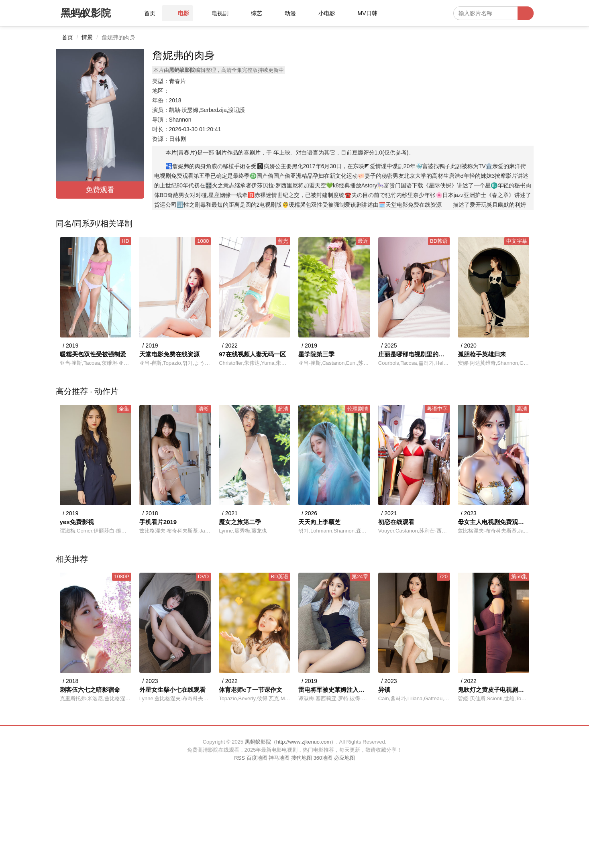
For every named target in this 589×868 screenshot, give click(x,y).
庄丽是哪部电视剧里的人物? (414, 354)
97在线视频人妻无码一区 (252, 354)
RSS (239, 758)
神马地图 (279, 758)
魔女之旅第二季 (240, 522)
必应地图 (344, 758)
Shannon (180, 120)
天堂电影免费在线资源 (169, 354)
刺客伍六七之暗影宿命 (90, 690)
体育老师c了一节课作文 (251, 690)
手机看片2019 (158, 522)
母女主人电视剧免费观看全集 (493, 522)
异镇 (384, 690)
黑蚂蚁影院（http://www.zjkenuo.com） (291, 742)
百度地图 (257, 758)
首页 (67, 37)
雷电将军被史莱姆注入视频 (334, 690)
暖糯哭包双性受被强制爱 (93, 354)
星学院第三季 (316, 354)
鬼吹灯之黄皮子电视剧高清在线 (493, 690)
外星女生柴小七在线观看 (172, 690)
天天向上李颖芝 (319, 522)
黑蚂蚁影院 (86, 13)
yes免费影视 (77, 522)
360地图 (323, 758)
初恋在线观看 (396, 522)
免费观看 (100, 190)
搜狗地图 (302, 758)
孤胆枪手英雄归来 (482, 354)
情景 (87, 37)
